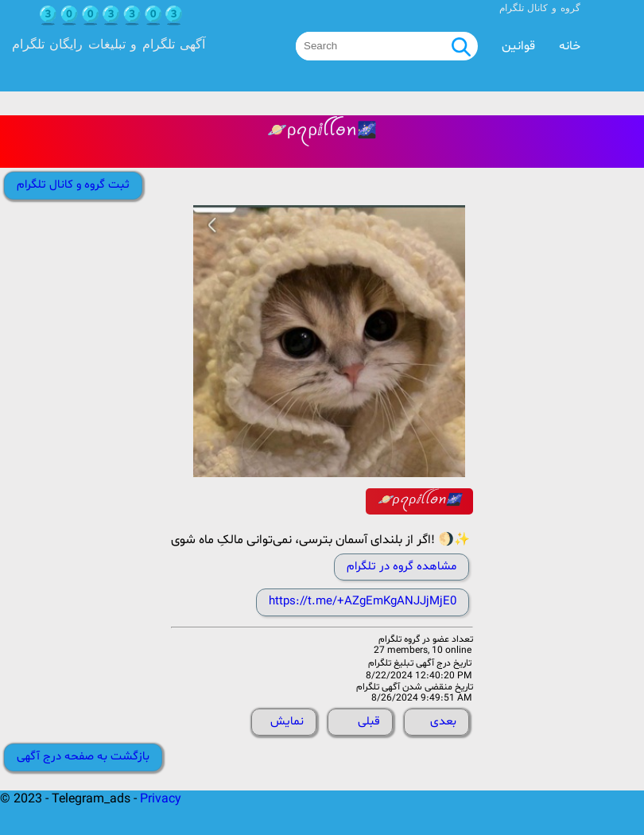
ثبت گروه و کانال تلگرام (73, 185)
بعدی (443, 722)
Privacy (161, 799)
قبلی (369, 722)
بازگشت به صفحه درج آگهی (83, 757)
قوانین (518, 46)
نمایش (287, 722)
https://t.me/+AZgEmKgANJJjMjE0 (363, 602)
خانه (570, 46)
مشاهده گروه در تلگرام (402, 567)
